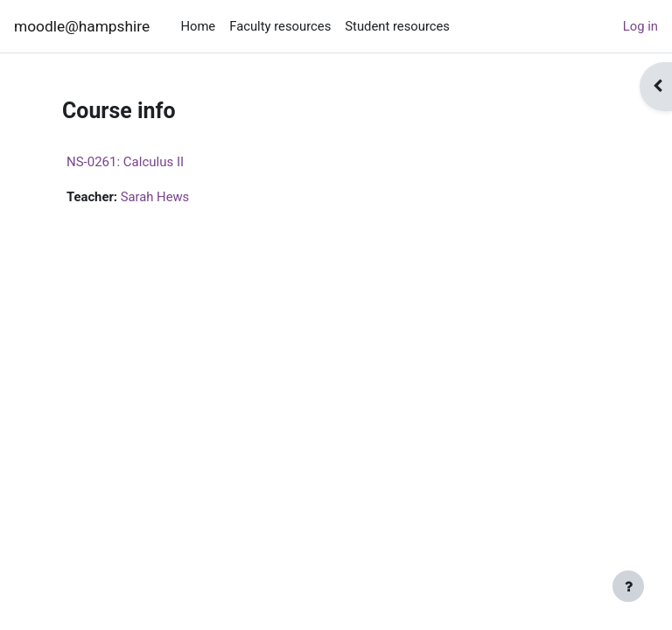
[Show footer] (628, 586)
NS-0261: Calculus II (125, 162)
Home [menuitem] (198, 26)
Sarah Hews (155, 197)
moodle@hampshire (82, 26)
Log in (640, 26)
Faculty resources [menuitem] (280, 26)
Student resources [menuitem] (397, 26)
